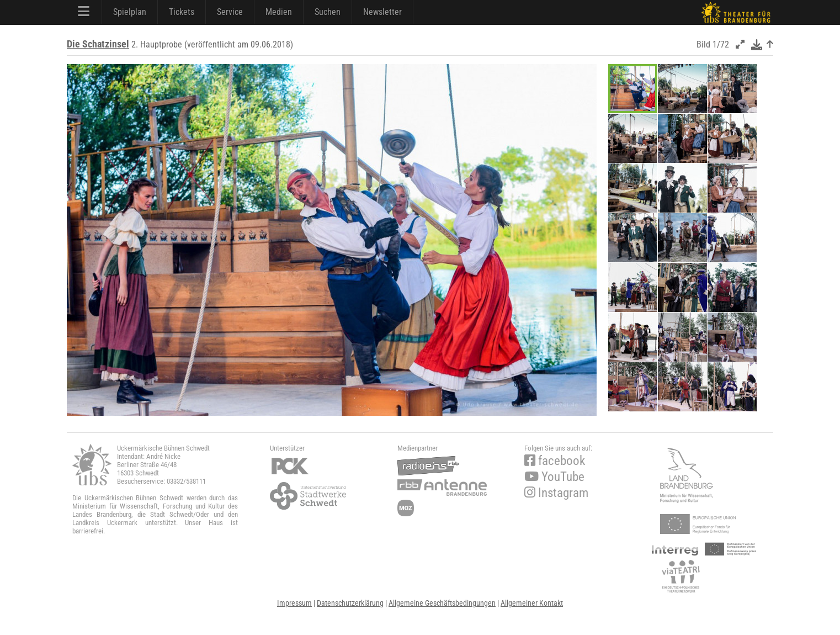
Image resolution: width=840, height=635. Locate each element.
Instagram (556, 493)
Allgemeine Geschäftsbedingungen (442, 603)
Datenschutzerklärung (350, 603)
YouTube (554, 477)
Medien (279, 12)
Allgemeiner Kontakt (532, 603)
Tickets (182, 12)
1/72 (721, 44)
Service (230, 12)
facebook (555, 461)
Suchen (328, 12)
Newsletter (382, 12)
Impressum (294, 603)
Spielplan (130, 12)
